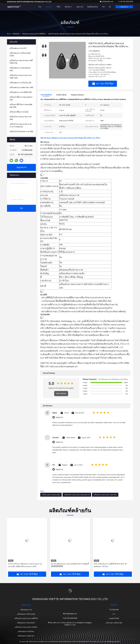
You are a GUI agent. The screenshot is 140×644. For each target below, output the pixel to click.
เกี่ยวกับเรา (68, 7)
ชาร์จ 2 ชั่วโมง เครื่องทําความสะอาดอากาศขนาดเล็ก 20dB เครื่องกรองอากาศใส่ (25, 565)
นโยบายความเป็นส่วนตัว (114, 623)
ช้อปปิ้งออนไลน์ (92, 7)
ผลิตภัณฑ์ (49, 7)
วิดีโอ (58, 7)
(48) (21, 87)
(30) (21, 106)
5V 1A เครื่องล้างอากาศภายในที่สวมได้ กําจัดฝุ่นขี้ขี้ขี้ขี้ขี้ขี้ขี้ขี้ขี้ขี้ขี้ (70, 565)
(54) (21, 92)
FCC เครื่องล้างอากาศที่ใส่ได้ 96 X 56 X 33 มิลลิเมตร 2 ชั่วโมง (110, 565)
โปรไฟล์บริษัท (114, 610)
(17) (18, 48)
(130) (20, 54)
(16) (20, 69)
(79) (21, 62)
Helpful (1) (59, 417)
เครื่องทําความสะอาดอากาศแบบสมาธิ (77, 495)
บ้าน (40, 7)
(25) (21, 77)
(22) (19, 112)
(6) (20, 83)
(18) (21, 98)
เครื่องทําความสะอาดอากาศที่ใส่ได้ (34, 34)
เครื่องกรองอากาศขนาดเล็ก (51, 495)
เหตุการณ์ (80, 7)
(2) (21, 125)
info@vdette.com (107, 2)
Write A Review (61, 393)
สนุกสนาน (124, 7)
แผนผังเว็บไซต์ (114, 618)
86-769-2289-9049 (126, 2)
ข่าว (114, 614)
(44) (21, 118)
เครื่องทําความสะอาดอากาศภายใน (105, 495)
